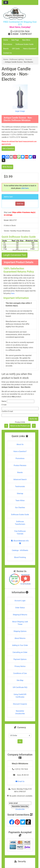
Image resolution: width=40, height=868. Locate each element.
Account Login (20, 601)
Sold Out (20, 204)
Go (20, 741)
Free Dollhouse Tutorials (20, 532)
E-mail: (4, 405)
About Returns (20, 638)
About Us (20, 444)
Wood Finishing (20, 557)
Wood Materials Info (20, 542)
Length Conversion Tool (15, 255)
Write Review (7, 167)
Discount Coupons (20, 704)
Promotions (8, 44)
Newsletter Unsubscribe (20, 712)
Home (6, 40)
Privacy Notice (20, 666)
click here (25, 188)
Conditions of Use (20, 673)
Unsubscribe (20, 809)
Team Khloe (20, 501)
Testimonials (20, 486)
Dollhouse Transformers (20, 523)
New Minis (26, 40)
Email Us (20, 781)
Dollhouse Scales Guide (24, 44)
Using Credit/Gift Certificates (20, 696)
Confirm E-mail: (7, 411)
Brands (6, 49)
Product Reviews (20, 465)
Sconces (29, 59)
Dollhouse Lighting (17, 59)
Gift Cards (16, 49)
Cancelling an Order (20, 652)
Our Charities (20, 508)
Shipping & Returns (20, 615)
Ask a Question (8, 148)
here (13, 293)
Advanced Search (20, 479)
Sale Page (15, 40)
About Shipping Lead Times (20, 623)
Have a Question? (30, 49)
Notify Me (33, 419)
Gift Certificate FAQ (20, 687)
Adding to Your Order (20, 645)
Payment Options (20, 659)
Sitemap (20, 493)
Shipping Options (20, 631)
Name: (4, 401)
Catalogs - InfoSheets (20, 550)
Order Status (20, 608)
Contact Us (8, 53)
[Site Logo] (20, 14)
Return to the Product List (20, 426)
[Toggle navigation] (6, 2)
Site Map (20, 680)
